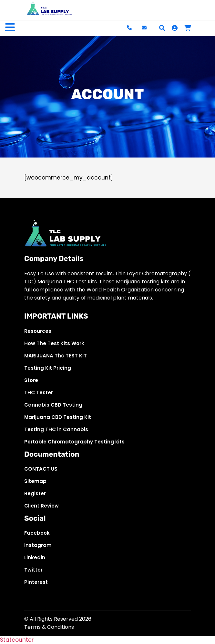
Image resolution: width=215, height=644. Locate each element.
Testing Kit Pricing (48, 368)
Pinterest (36, 582)
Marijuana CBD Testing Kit (58, 417)
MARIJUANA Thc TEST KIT (56, 356)
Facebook (37, 533)
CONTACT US (41, 469)
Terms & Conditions (49, 627)
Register (35, 493)
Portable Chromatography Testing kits (74, 442)
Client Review (41, 506)
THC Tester (39, 393)
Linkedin (35, 557)
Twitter (33, 570)
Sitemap (35, 481)
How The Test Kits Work (54, 343)
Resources (38, 331)
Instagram (38, 545)
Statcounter (17, 640)
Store (31, 380)
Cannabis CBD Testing (53, 405)
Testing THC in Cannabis (56, 429)
